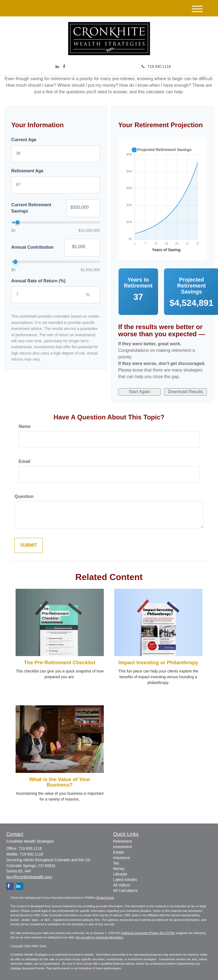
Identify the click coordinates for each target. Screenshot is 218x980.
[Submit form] (29, 545)
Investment (122, 847)
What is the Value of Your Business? (60, 782)
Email (25, 461)
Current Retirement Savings (31, 208)
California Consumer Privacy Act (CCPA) (148, 933)
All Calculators (125, 891)
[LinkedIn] (57, 66)
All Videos (122, 885)
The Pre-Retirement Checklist (60, 662)
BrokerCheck (105, 898)
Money (119, 869)
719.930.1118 (156, 66)
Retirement (122, 841)
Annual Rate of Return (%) (38, 281)
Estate (119, 852)
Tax (116, 863)
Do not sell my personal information (99, 937)
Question (24, 496)
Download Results (186, 392)
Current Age (24, 140)
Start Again (139, 392)
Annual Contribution (32, 247)
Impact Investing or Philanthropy (158, 662)
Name (25, 426)
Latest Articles (125, 880)
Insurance (121, 858)
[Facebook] (64, 66)
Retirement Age (27, 171)
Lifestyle (120, 874)
